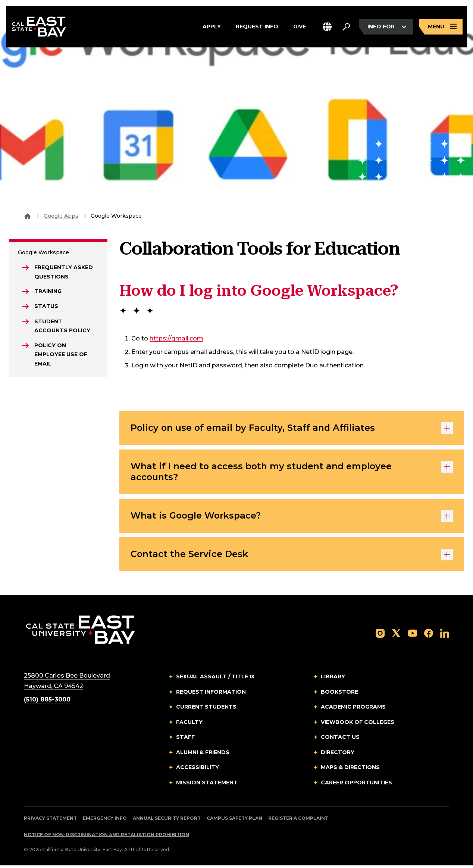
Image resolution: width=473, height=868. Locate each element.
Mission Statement (207, 785)
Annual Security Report (167, 821)
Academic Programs (353, 709)
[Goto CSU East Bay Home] (28, 216)
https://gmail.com (176, 338)
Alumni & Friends (203, 755)
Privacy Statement (50, 821)
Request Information (211, 694)
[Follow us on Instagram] (380, 635)
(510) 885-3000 (47, 702)
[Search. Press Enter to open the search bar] (346, 27)
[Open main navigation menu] (441, 27)
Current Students (206, 709)
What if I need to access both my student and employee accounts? (292, 473)
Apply (212, 27)
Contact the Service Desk (292, 557)
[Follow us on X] (396, 635)
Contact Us (340, 740)
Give (300, 27)
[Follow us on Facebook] (429, 635)
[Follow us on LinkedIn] (445, 635)
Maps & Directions (350, 770)
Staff (185, 740)
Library (333, 679)
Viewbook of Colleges (358, 724)
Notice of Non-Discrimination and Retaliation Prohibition (106, 837)
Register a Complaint (298, 821)
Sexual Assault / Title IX (215, 679)
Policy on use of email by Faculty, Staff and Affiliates (292, 429)
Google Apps (61, 216)
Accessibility (198, 770)
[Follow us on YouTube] (413, 635)
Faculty (189, 724)
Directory (338, 755)
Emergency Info (105, 821)
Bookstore (339, 694)
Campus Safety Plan (234, 821)
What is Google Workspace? (292, 517)
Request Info (257, 27)
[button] (327, 27)
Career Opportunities (356, 785)
